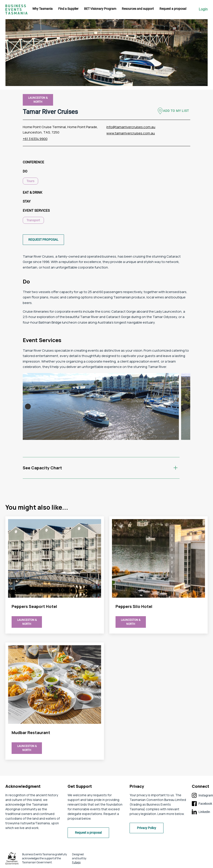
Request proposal (43, 240)
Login (203, 9)
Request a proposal (173, 9)
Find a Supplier (68, 9)
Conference (33, 162)
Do (25, 171)
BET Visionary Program (100, 9)
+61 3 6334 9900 (35, 139)
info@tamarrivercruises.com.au (131, 127)
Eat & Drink (32, 193)
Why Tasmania (42, 9)
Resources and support (138, 9)
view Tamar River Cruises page (55, 575)
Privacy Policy (147, 828)
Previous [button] (28, 406)
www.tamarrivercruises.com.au (131, 133)
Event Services (36, 211)
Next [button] (185, 406)
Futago (76, 862)
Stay (27, 201)
